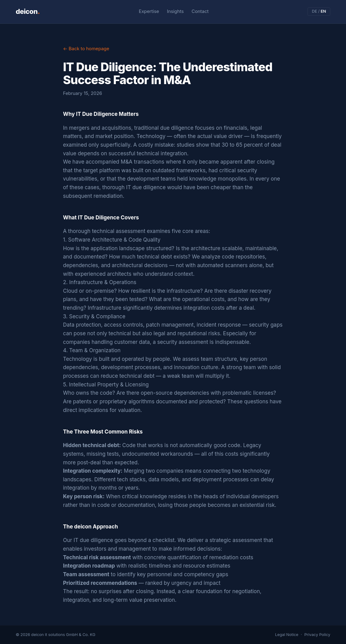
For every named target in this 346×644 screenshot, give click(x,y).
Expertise (149, 11)
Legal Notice (287, 635)
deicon (28, 11)
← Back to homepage (86, 49)
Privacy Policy (317, 635)
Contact (200, 11)
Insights (175, 11)
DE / (319, 11)
